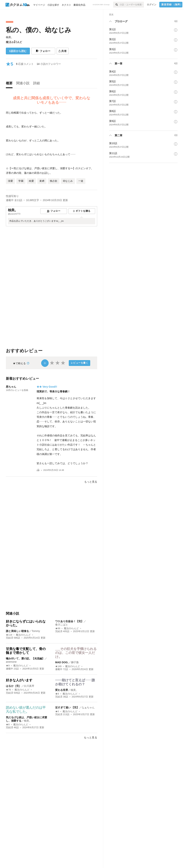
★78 (8, 690)
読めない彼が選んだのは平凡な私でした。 (26, 710)
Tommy (36, 631)
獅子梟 (75, 662)
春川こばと (62, 625)
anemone (11, 662)
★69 (58, 628)
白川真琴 (29, 686)
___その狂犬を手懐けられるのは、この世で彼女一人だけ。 (76, 653)
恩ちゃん (11, 387)
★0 (57, 711)
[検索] (116, 5)
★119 (9, 635)
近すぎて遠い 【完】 (67, 707)
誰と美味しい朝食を (17, 631)
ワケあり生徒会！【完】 (69, 621)
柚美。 (10, 37)
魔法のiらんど (23, 635)
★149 (58, 666)
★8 (57, 694)
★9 (8, 666)
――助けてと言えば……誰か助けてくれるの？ (75, 682)
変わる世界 (62, 690)
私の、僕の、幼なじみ (39, 30)
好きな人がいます (19, 680)
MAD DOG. (62, 662)
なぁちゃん (88, 707)
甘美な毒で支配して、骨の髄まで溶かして (26, 651)
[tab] (10, 84)
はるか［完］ (14, 686)
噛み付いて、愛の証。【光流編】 (25, 658)
